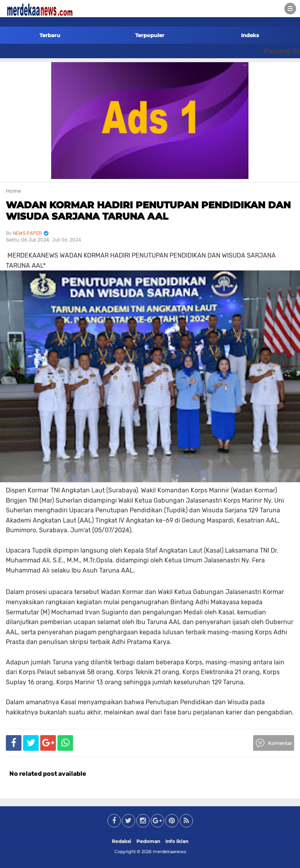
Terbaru (50, 35)
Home (13, 191)
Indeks (250, 35)
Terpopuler (150, 35)
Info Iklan (177, 841)
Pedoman (148, 841)
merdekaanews (169, 852)
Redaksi (121, 841)
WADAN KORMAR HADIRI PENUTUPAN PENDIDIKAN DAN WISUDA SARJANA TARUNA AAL (148, 211)
